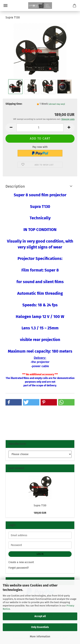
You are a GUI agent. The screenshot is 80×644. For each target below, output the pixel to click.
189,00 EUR (40, 513)
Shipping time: (14, 104)
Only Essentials (40, 627)
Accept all (40, 616)
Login (40, 554)
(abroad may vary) (57, 104)
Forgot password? (19, 568)
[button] (11, 128)
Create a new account (21, 562)
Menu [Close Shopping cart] (5, 6)
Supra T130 (40, 505)
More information (40, 637)
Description (15, 186)
